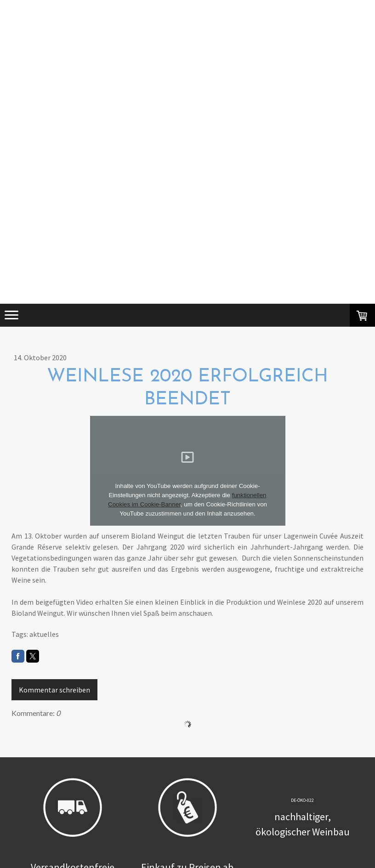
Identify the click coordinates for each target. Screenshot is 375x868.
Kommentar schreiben (54, 690)
